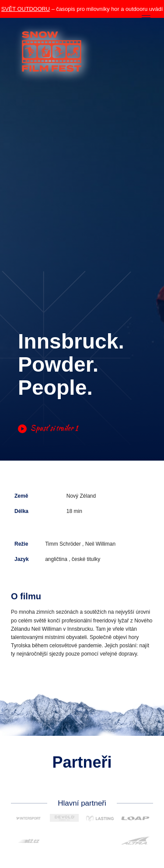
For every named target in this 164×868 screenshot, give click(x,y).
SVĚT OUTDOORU (26, 9)
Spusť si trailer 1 (48, 428)
